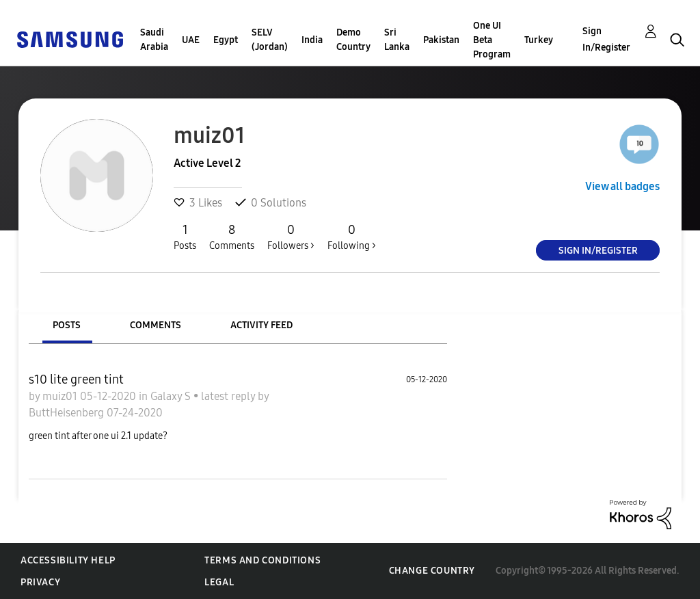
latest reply (229, 396)
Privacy (40, 582)
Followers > (291, 237)
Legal (219, 582)
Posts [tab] (67, 325)
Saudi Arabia (154, 40)
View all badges (622, 186)
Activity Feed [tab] (261, 325)
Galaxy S (172, 396)
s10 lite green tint (76, 380)
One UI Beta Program (492, 40)
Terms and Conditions (262, 560)
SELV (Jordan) (270, 40)
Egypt (226, 40)
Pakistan (441, 40)
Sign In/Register (606, 39)
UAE (191, 40)
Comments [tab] (156, 325)
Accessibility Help (68, 560)
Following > (352, 237)
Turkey (539, 40)
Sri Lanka (397, 40)
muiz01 (61, 396)
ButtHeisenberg (68, 413)
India (312, 40)
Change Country (432, 571)
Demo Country (353, 40)
